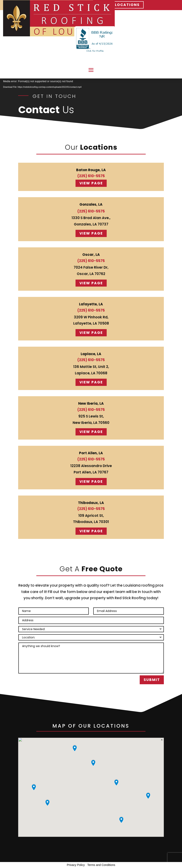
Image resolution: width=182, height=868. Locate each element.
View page (91, 183)
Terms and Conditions (101, 865)
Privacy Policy (76, 865)
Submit (152, 680)
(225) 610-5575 (91, 176)
